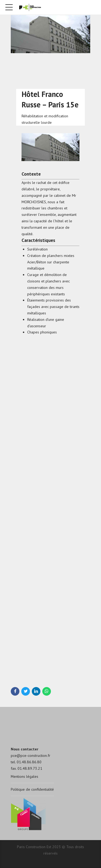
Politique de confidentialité (32, 789)
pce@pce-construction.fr (31, 756)
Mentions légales (25, 776)
